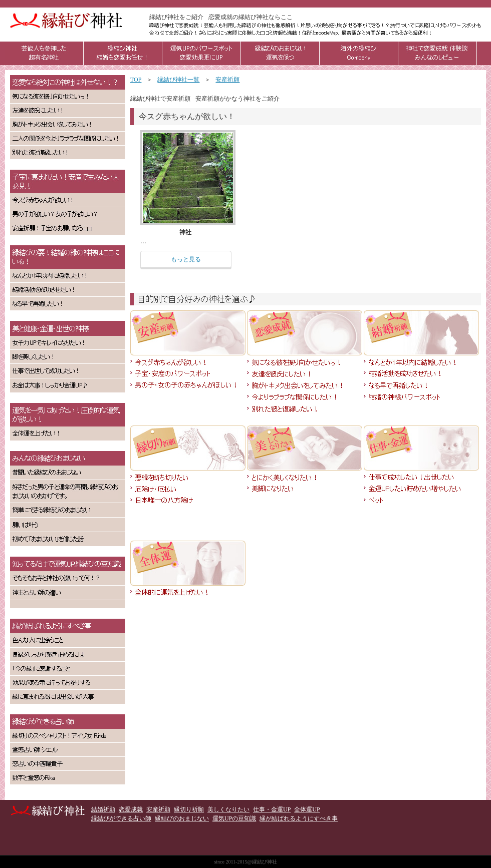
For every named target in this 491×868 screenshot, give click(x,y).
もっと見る (186, 259)
